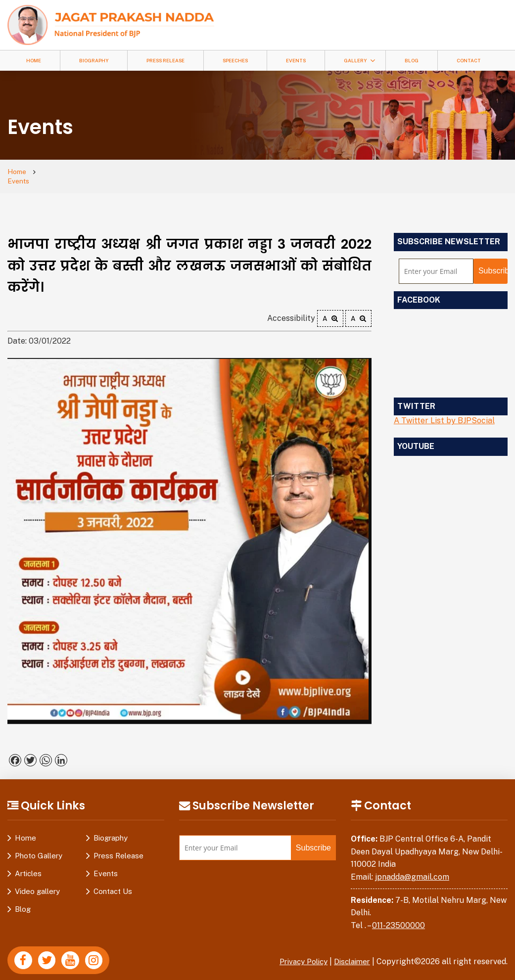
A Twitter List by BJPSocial (444, 412)
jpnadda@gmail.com (412, 868)
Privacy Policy (297, 953)
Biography (94, 61)
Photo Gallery (39, 847)
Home (34, 61)
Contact (469, 61)
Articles (28, 865)
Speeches (235, 61)
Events (296, 61)
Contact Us (113, 882)
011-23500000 (398, 916)
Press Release (165, 61)
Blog (412, 61)
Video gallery (37, 882)
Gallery (355, 61)
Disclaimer (350, 953)
